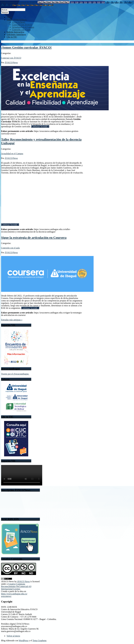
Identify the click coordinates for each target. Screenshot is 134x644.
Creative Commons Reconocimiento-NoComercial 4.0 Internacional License (16, 586)
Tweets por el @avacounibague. (15, 374)
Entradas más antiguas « (12, 320)
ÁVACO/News (19, 22)
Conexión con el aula (21, 30)
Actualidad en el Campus (23, 27)
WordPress (23, 641)
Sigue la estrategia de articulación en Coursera (34, 238)
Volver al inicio (13, 636)
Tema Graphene (39, 641)
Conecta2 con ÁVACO (22, 25)
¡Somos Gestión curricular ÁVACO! (26, 47)
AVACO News (23, 581)
